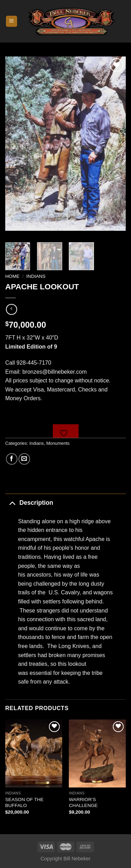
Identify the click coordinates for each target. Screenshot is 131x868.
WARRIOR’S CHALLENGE (83, 803)
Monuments (58, 443)
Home (12, 276)
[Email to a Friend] (24, 459)
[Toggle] (12, 502)
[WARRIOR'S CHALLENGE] (97, 753)
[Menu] (12, 21)
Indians (36, 276)
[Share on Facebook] (12, 459)
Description (29, 502)
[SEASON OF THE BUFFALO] (34, 753)
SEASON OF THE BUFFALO (24, 803)
